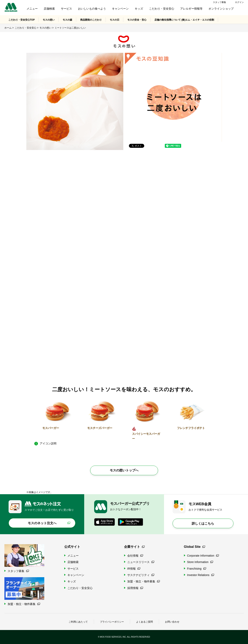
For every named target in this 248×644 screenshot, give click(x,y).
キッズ (139, 9)
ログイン (239, 2)
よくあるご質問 (144, 622)
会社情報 (135, 556)
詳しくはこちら (203, 523)
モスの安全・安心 (137, 20)
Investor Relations (201, 575)
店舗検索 (49, 9)
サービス (66, 9)
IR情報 (134, 569)
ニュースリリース (141, 562)
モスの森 (67, 20)
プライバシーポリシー (112, 622)
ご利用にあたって (78, 622)
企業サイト (134, 547)
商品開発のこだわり (91, 20)
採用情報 (135, 588)
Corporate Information (203, 556)
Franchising (197, 569)
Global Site (195, 547)
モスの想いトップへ (124, 470)
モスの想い (49, 20)
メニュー (32, 9)
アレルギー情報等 (191, 9)
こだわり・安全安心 (162, 9)
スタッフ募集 (219, 2)
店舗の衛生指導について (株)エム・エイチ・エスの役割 (184, 20)
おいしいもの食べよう (92, 9)
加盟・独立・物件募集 (144, 581)
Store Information (200, 562)
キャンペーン (120, 9)
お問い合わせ (172, 622)
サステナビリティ (141, 575)
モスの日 (115, 20)
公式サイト (72, 547)
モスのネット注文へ (42, 523)
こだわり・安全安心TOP (22, 20)
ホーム (8, 28)
